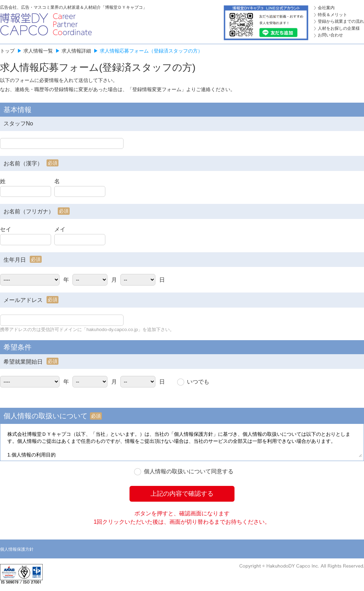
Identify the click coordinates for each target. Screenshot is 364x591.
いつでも (198, 382)
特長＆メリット (332, 15)
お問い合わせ (330, 35)
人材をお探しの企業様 (339, 28)
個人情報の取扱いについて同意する (189, 471)
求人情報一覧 (38, 51)
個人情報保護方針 (17, 549)
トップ (7, 51)
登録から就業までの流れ (341, 21)
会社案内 (326, 8)
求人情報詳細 (76, 51)
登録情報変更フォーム (157, 89)
